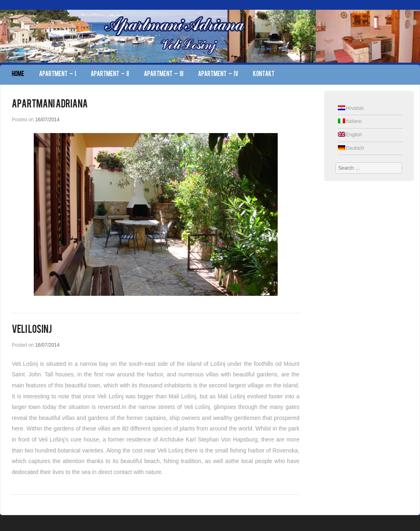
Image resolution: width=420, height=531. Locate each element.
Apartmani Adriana (50, 105)
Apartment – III (164, 74)
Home (18, 74)
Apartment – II (110, 74)
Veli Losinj (32, 330)
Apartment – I (58, 74)
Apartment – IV (218, 74)
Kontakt (264, 74)
